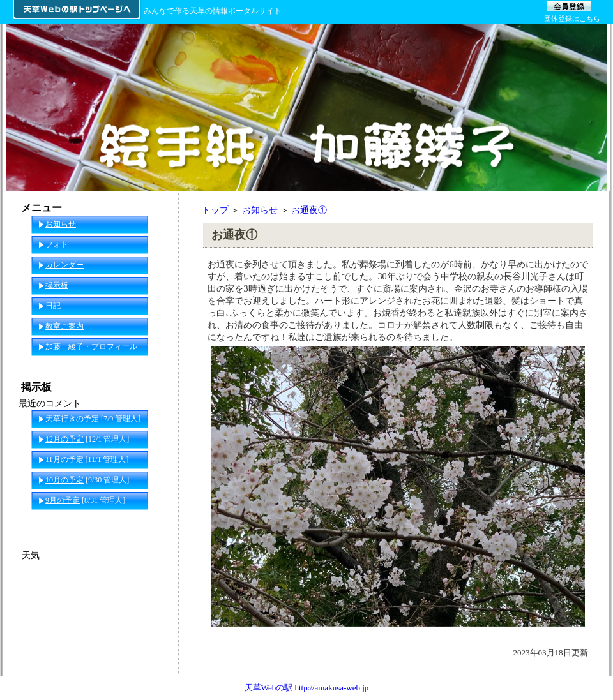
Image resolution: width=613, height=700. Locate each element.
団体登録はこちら (572, 19)
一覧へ (154, 521)
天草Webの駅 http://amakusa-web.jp (307, 688)
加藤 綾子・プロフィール (91, 346)
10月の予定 (64, 480)
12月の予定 (64, 439)
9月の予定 (63, 500)
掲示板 (57, 285)
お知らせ (260, 210)
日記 (53, 306)
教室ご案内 (64, 326)
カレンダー (64, 265)
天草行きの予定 (72, 419)
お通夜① (309, 210)
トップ (215, 210)
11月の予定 (64, 459)
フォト (57, 244)
